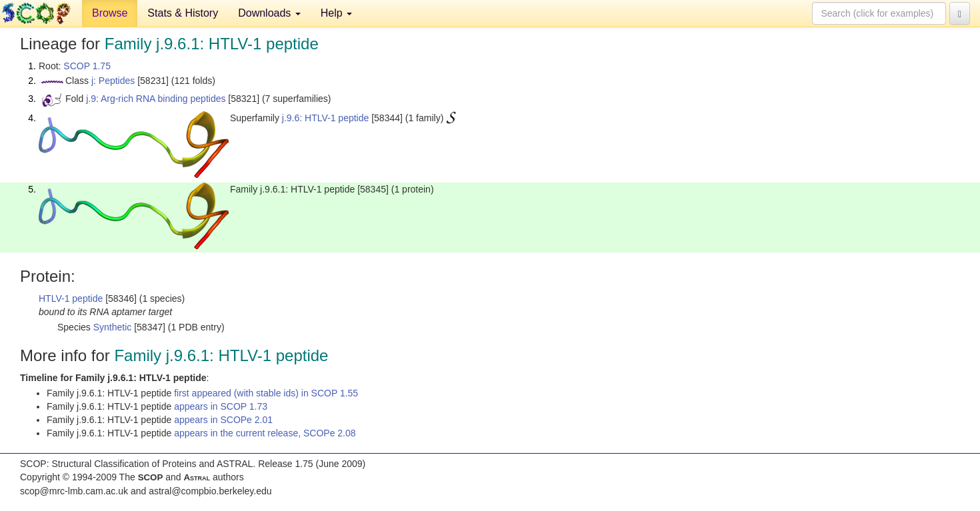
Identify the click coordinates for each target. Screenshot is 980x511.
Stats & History (183, 13)
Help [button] (336, 13)
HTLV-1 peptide (71, 298)
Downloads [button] (269, 13)
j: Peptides (113, 81)
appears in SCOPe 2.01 (223, 420)
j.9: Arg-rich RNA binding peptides (156, 99)
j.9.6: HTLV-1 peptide (325, 118)
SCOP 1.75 (87, 66)
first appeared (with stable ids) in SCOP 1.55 (266, 393)
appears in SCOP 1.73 (221, 406)
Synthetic (113, 327)
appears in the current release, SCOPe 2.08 (265, 433)
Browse (110, 13)
